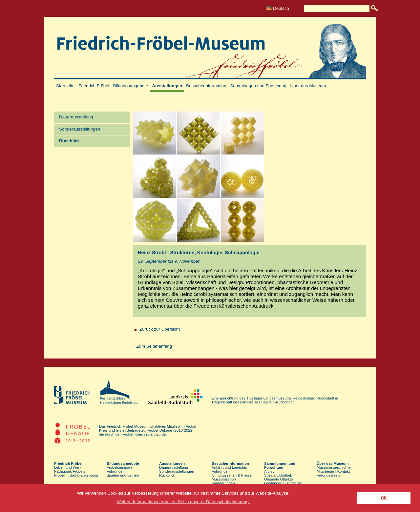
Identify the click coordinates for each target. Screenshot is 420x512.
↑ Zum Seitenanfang (152, 346)
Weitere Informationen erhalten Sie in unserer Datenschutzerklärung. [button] (183, 502)
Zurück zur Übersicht (160, 329)
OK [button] (384, 498)
